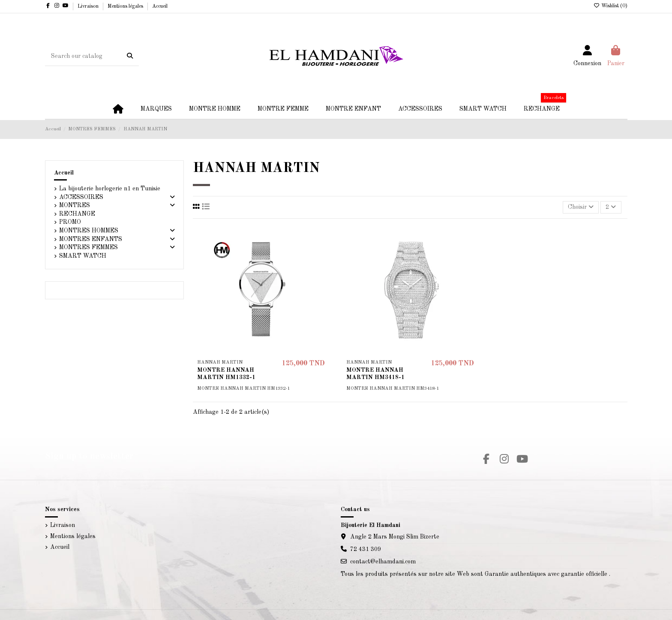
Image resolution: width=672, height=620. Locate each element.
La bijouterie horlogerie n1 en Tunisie (110, 189)
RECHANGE (77, 214)
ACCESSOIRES (81, 197)
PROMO (70, 222)
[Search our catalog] (130, 56)
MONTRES (75, 205)
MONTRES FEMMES (88, 247)
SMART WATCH (83, 256)
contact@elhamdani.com (383, 562)
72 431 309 (366, 549)
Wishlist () (610, 6)
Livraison (89, 6)
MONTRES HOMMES (89, 231)
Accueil (160, 6)
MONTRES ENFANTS (91, 239)
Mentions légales (126, 6)
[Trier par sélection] (581, 207)
